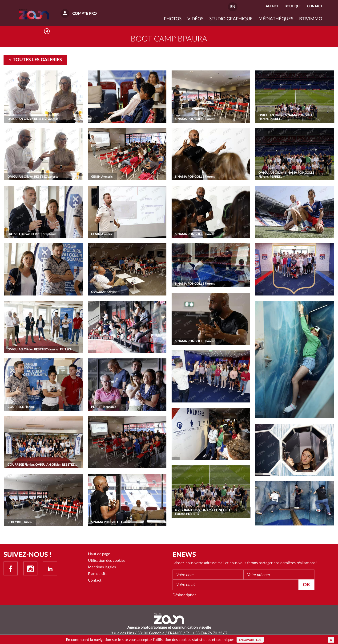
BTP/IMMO (311, 19)
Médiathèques (276, 19)
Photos (173, 19)
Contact (95, 581)
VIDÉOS (195, 19)
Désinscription (185, 595)
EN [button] (233, 7)
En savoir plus (250, 640)
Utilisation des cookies (107, 561)
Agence (272, 6)
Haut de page (99, 554)
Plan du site (98, 574)
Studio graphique (231, 19)
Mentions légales (102, 568)
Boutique (293, 6)
